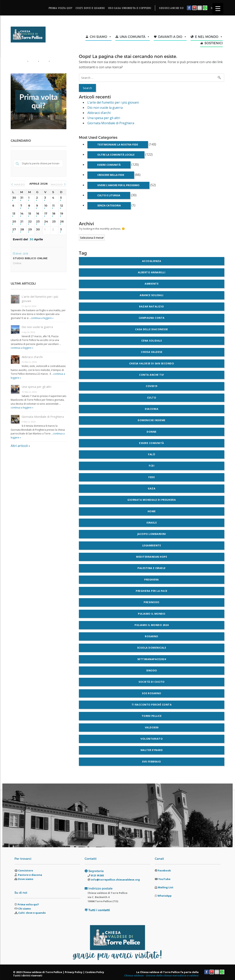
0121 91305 (97, 875)
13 (14, 214)
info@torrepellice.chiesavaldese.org (115, 880)
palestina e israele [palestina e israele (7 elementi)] (152, 568)
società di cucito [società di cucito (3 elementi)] (152, 682)
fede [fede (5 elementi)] (152, 477)
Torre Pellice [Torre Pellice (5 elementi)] (152, 716)
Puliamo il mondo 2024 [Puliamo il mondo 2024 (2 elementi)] (152, 625)
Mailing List (166, 887)
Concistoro (26, 870)
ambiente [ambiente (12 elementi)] (152, 284)
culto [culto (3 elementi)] (152, 398)
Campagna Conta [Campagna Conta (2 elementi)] (152, 318)
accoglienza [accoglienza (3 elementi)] (152, 261)
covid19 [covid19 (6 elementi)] (152, 386)
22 (30, 222)
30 (14, 198)
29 (30, 230)
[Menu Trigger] (218, 8)
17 (46, 214)
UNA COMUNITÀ (135, 37)
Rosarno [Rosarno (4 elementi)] (152, 636)
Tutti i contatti (99, 910)
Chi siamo (25, 909)
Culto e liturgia (109, 195)
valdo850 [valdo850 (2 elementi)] (152, 727)
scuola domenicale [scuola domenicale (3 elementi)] (152, 648)
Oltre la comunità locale (116, 155)
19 (62, 214)
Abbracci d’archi (99, 113)
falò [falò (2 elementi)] (152, 454)
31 (22, 198)
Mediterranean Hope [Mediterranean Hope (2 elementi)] (152, 557)
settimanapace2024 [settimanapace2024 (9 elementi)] (152, 659)
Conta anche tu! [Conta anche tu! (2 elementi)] (152, 375)
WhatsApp (165, 896)
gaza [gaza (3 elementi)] (152, 489)
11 (53, 206)
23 (38, 222)
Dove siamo (26, 879)
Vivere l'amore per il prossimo (118, 185)
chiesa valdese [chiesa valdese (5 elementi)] (152, 352)
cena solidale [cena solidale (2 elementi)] (152, 341)
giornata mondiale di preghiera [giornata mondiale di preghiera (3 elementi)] (152, 500)
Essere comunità (109, 165)
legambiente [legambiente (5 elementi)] (152, 545)
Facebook (164, 870)
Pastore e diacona (30, 875)
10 (46, 206)
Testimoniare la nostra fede (118, 145)
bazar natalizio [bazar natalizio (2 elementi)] (152, 307)
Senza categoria (109, 206)
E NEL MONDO (209, 37)
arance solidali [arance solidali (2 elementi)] (152, 295)
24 (46, 222)
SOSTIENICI (214, 43)
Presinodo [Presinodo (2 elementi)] (152, 602)
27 (14, 230)
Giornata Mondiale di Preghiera (111, 123)
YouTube (164, 879)
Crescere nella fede (111, 175)
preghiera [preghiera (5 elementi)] (152, 580)
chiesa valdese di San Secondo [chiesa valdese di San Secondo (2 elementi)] (152, 363)
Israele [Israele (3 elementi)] (152, 523)
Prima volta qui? (28, 904)
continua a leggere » (42, 318)
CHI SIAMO (101, 37)
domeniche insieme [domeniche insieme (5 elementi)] (152, 420)
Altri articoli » (20, 446)
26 (62, 222)
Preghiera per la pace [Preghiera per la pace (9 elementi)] (152, 591)
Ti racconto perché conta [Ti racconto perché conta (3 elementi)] (152, 705)
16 (38, 214)
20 (14, 222)
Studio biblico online (30, 258)
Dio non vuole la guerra (105, 108)
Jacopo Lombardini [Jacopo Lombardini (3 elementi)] (152, 534)
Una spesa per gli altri (104, 118)
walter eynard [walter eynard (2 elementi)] (152, 750)
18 (54, 214)
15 (30, 214)
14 (22, 214)
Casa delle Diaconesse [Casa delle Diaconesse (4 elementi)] (152, 329)
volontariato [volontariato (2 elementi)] (152, 739)
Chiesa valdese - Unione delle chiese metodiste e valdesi (161, 975)
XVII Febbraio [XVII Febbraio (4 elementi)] (152, 762)
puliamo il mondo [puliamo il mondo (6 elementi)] (152, 614)
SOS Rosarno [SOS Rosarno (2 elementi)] (152, 693)
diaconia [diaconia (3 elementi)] (152, 409)
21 (22, 222)
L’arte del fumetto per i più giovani (113, 102)
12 (62, 206)
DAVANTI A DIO (172, 37)
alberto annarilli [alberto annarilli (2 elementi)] (152, 272)
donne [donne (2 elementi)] (152, 432)
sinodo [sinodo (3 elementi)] (152, 671)
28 (22, 230)
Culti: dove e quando (32, 913)
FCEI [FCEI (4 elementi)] (152, 466)
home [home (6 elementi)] (152, 511)
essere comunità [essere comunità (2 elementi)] (152, 443)
